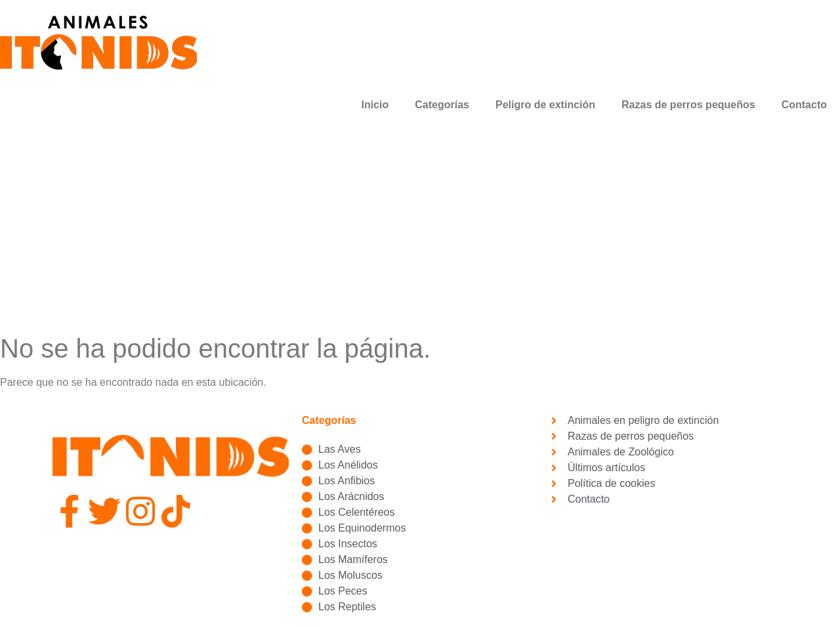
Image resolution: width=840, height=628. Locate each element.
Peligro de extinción (545, 105)
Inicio (375, 105)
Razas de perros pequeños (688, 105)
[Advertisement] (420, 234)
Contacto (804, 105)
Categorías (442, 105)
